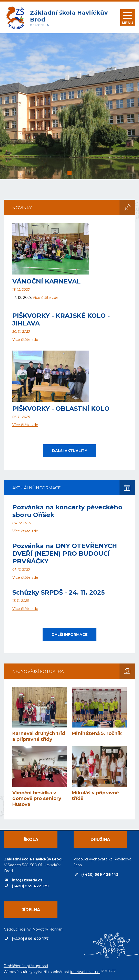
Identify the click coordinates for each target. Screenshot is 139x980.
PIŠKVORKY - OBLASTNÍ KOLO (61, 409)
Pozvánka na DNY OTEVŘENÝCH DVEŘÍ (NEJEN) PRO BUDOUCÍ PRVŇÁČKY (65, 554)
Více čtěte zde (46, 298)
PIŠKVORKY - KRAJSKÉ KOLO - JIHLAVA (61, 319)
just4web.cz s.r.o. (85, 972)
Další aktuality (70, 451)
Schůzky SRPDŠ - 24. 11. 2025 (58, 592)
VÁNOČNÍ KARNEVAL (46, 281)
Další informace (69, 635)
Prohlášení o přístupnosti (26, 966)
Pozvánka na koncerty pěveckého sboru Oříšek (67, 511)
